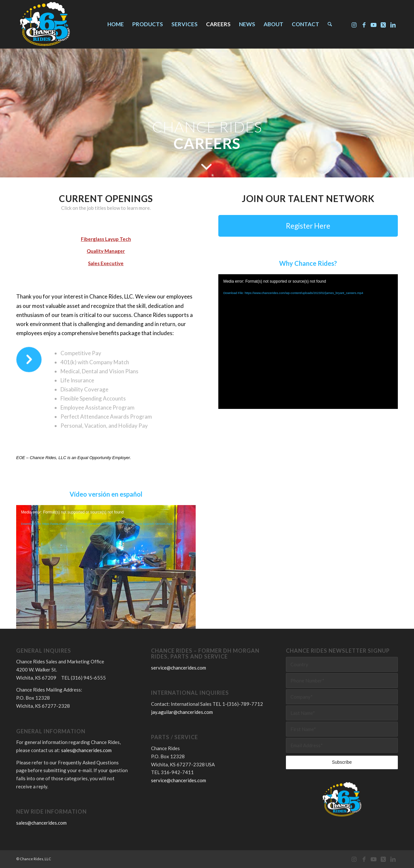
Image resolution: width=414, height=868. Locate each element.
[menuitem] (116, 24)
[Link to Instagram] (354, 24)
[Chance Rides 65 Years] (45, 24)
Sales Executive (106, 263)
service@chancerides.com (179, 668)
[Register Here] (308, 226)
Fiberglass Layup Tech (106, 239)
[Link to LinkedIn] (393, 24)
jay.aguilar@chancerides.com (182, 712)
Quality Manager (106, 251)
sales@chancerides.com (86, 750)
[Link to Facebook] (364, 24)
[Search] (330, 24)
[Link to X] (383, 24)
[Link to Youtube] (374, 24)
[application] (106, 556)
